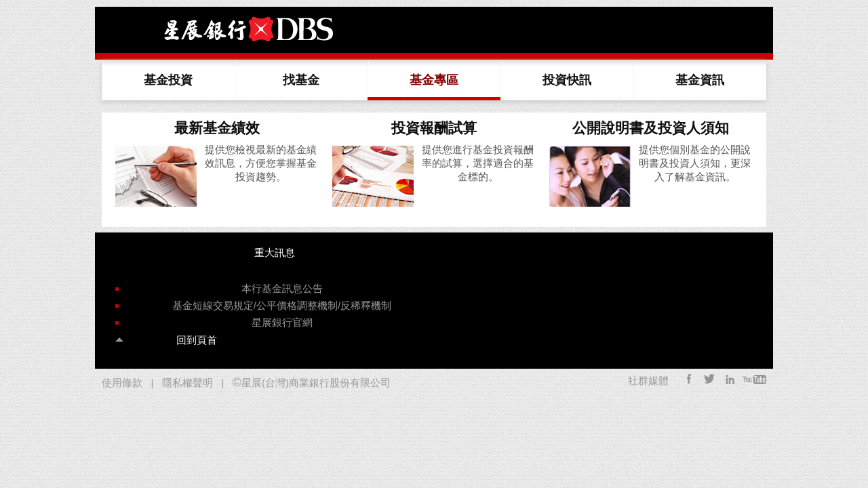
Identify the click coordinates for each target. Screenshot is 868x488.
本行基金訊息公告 (282, 288)
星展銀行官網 (282, 322)
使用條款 (122, 383)
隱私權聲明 (188, 383)
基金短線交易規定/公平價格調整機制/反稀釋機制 (282, 305)
